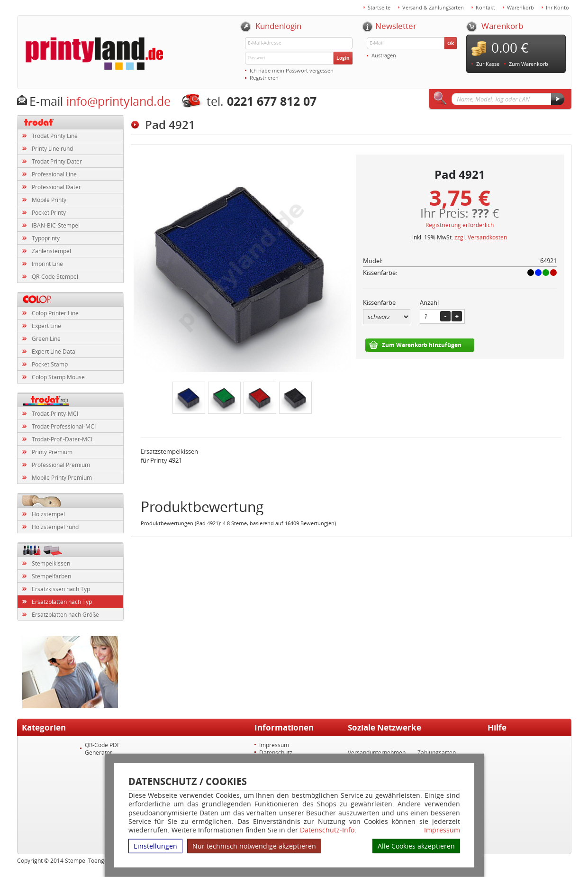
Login (343, 58)
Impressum (442, 830)
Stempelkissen (51, 563)
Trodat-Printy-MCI (55, 413)
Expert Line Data (54, 351)
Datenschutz (276, 752)
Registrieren (264, 78)
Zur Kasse (488, 64)
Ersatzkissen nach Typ (61, 589)
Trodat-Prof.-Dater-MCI (62, 439)
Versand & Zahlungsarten (433, 7)
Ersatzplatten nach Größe (65, 614)
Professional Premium (61, 465)
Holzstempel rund (55, 527)
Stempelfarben (51, 576)
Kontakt (485, 7)
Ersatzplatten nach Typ (62, 602)
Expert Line (46, 326)
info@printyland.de (118, 101)
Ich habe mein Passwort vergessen (292, 70)
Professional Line (54, 174)
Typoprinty (46, 238)
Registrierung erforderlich (460, 225)
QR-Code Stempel (55, 276)
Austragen (384, 55)
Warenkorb (520, 7)
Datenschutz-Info (327, 830)
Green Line (46, 338)
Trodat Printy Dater (57, 161)
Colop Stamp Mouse (58, 377)
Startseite (379, 7)
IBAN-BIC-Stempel (56, 225)
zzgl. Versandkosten (481, 237)
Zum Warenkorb (529, 64)
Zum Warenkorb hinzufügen (422, 345)
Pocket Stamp (50, 364)
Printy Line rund (52, 148)
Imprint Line (47, 264)
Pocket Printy (49, 212)
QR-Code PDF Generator (102, 749)
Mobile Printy (49, 200)
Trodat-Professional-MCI (64, 426)
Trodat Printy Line (55, 136)
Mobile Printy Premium (62, 477)
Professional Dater (56, 187)
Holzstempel (48, 514)
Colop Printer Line (55, 313)
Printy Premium (52, 452)
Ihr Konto (557, 7)
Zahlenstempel (51, 251)
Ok (451, 43)
